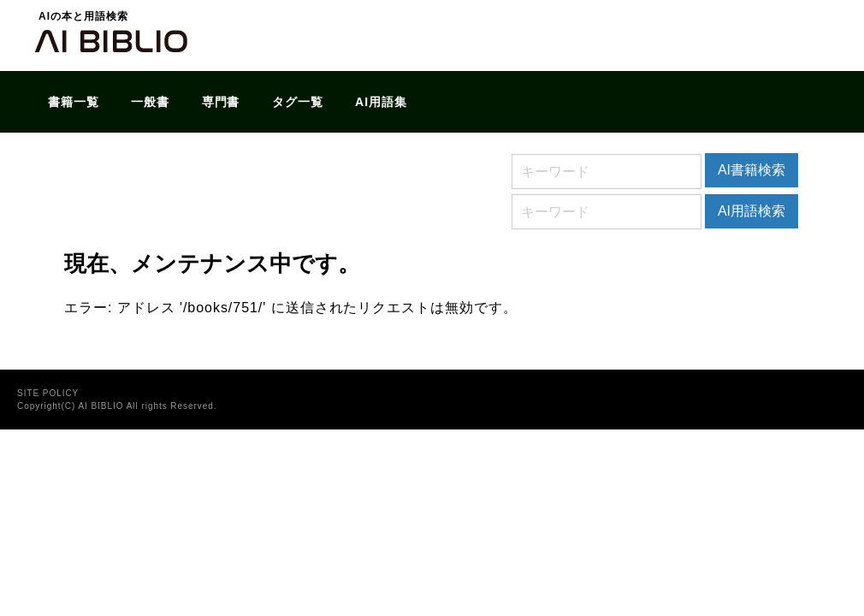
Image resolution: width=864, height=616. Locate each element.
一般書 (150, 102)
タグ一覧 (298, 102)
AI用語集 (381, 102)
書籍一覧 (74, 102)
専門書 (221, 102)
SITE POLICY (48, 393)
